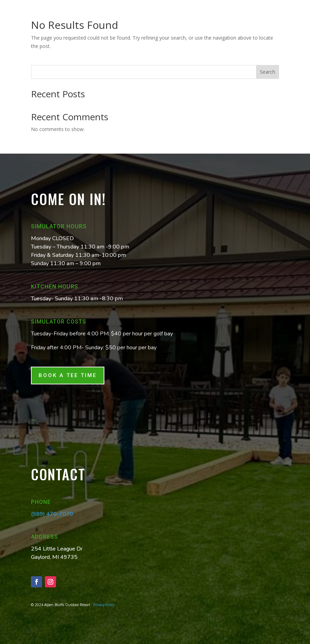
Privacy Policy (104, 605)
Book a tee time (68, 375)
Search (268, 72)
